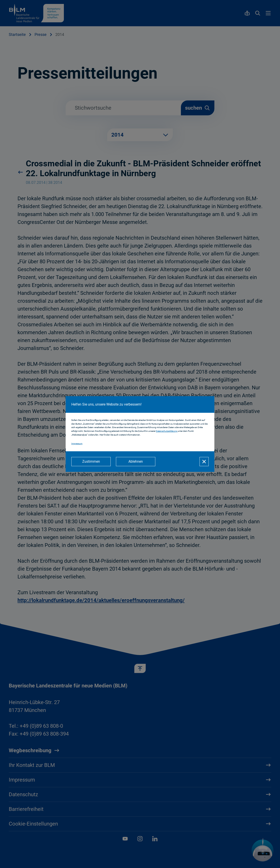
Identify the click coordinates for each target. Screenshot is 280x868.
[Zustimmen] (91, 462)
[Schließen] (204, 462)
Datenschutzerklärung (167, 431)
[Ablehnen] (136, 462)
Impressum (77, 444)
